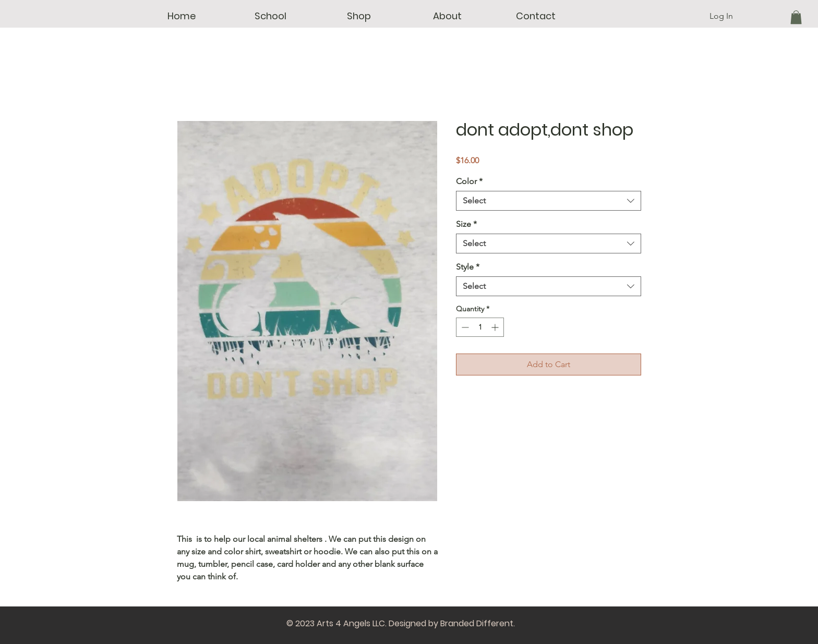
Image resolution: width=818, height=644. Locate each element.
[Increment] (496, 327)
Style (468, 267)
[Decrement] (464, 327)
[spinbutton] (480, 327)
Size (466, 224)
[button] (270, 16)
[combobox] (549, 201)
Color (469, 181)
